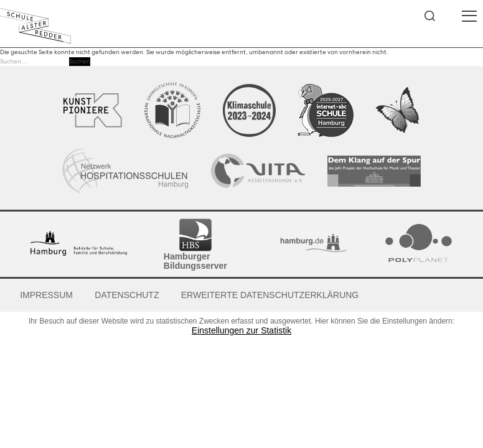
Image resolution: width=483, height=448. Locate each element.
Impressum (46, 295)
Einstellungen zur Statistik (241, 331)
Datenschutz (127, 295)
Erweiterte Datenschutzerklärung (270, 295)
